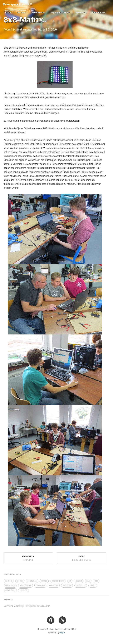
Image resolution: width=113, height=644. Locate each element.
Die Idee (21, 13)
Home (8, 13)
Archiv (9, 21)
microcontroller (26, 586)
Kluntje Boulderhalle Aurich (38, 606)
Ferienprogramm (60, 13)
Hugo (62, 633)
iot (70, 581)
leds (96, 581)
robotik (93, 586)
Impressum (41, 21)
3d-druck (9, 581)
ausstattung (32, 581)
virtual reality (10, 590)
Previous (28, 558)
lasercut (79, 581)
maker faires (10, 586)
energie (44, 581)
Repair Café (99, 13)
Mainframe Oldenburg (13, 606)
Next (82, 558)
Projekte (81, 13)
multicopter (54, 586)
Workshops (38, 13)
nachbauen (67, 586)
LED (88, 581)
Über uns (24, 21)
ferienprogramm (58, 581)
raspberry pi (81, 586)
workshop (24, 590)
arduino (20, 581)
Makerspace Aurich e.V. (18, 4)
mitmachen (40, 586)
